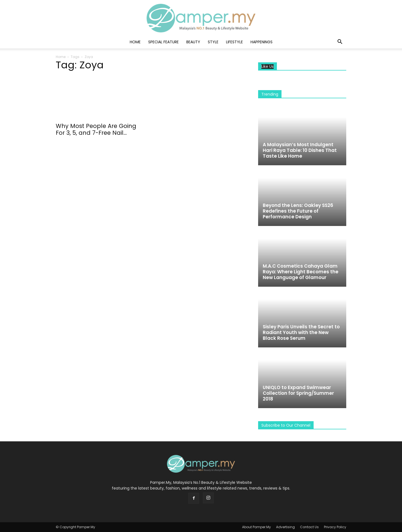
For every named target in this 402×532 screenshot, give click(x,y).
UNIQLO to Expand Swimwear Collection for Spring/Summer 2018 (298, 393)
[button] (340, 42)
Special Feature (163, 42)
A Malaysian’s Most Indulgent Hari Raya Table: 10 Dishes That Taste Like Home (300, 150)
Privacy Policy (335, 527)
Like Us (268, 67)
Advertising (285, 527)
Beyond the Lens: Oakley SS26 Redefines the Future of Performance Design (298, 211)
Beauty (193, 42)
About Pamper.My (256, 527)
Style (213, 42)
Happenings (262, 42)
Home (135, 42)
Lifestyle (234, 42)
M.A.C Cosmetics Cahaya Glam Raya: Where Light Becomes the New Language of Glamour (301, 272)
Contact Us (309, 527)
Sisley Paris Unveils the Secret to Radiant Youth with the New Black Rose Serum (301, 332)
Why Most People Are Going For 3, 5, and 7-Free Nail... (96, 129)
